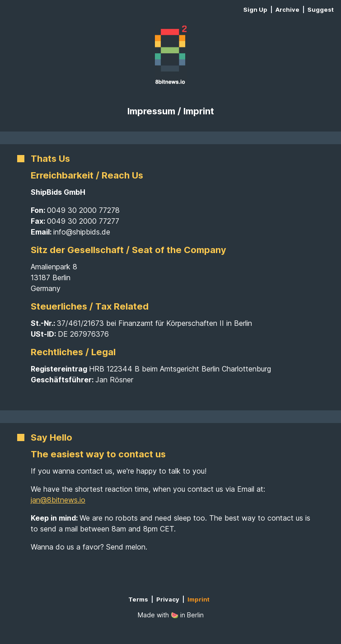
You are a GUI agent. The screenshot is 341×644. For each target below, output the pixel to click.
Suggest (321, 10)
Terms (138, 599)
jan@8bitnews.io (58, 500)
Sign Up (255, 9)
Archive (287, 9)
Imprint (199, 599)
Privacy (168, 599)
